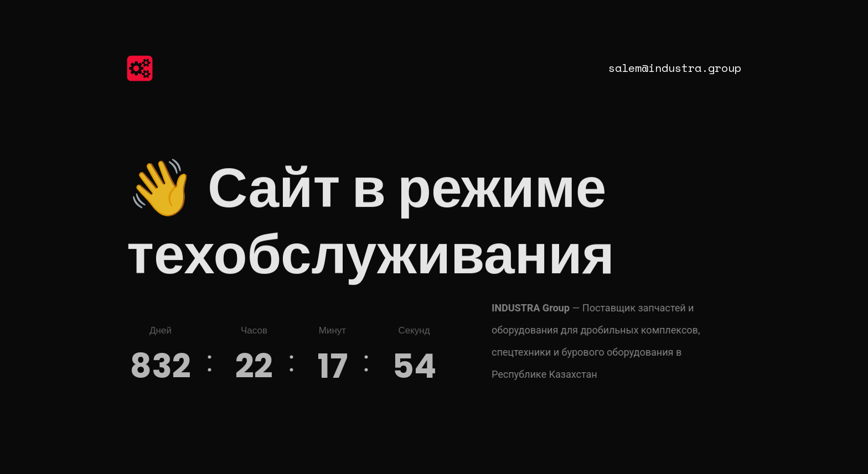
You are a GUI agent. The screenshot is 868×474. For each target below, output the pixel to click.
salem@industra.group (675, 68)
